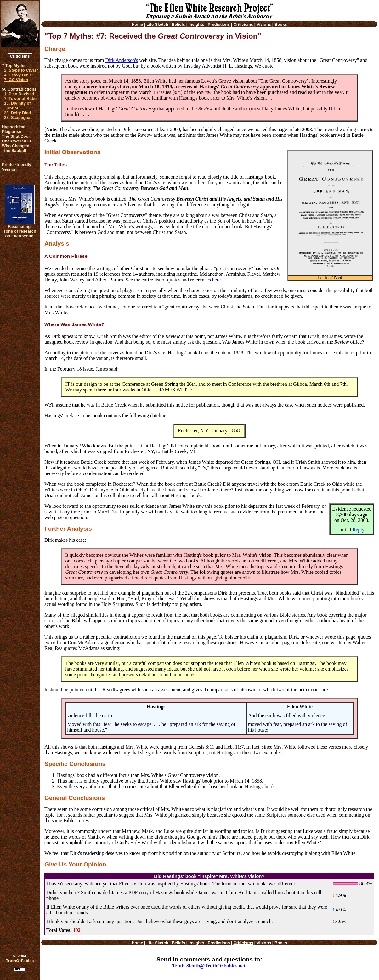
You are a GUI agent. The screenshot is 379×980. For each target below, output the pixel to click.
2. (21, 70)
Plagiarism (12, 132)
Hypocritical (14, 127)
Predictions (219, 24)
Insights (196, 24)
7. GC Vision (16, 80)
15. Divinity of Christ (17, 106)
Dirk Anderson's (122, 60)
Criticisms (20, 56)
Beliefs (178, 24)
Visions (264, 24)
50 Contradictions (19, 89)
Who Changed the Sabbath (16, 148)
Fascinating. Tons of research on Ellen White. (20, 231)
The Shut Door (16, 136)
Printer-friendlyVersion (17, 167)
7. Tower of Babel (21, 99)
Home (137, 24)
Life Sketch (157, 24)
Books (281, 24)
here (217, 280)
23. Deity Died (17, 113)
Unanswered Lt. (17, 141)
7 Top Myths (14, 66)
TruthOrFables (20, 961)
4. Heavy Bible (18, 75)
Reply (359, 530)
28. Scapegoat (18, 117)
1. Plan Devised (19, 94)
